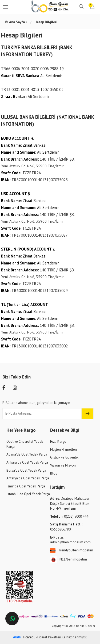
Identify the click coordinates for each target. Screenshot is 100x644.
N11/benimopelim (69, 560)
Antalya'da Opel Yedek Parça (28, 478)
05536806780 (66, 527)
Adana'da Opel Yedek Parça (27, 454)
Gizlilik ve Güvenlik (64, 457)
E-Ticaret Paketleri (47, 637)
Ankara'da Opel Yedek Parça (27, 462)
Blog (54, 473)
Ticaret (23, 637)
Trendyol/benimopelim (72, 551)
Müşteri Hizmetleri (63, 450)
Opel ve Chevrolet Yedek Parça (25, 444)
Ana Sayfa (17, 22)
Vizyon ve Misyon (63, 465)
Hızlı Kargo (58, 442)
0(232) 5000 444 (69, 516)
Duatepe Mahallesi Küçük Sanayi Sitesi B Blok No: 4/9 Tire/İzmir (70, 503)
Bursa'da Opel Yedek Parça (26, 470)
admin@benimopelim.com (70, 540)
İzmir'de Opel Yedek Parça (26, 486)
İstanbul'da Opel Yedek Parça (28, 494)
